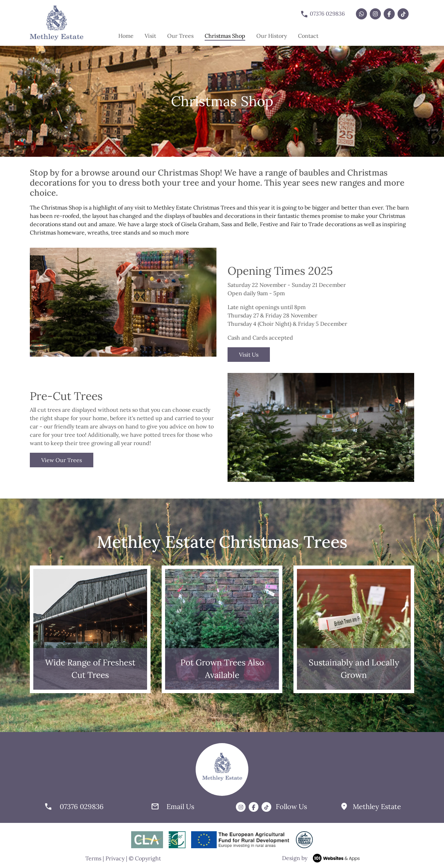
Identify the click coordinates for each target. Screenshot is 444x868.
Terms (93, 858)
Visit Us (249, 355)
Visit (150, 36)
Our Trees (180, 36)
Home (126, 36)
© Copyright (145, 858)
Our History (272, 36)
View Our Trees (62, 460)
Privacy (115, 858)
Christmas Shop (225, 35)
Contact (308, 36)
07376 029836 (322, 14)
